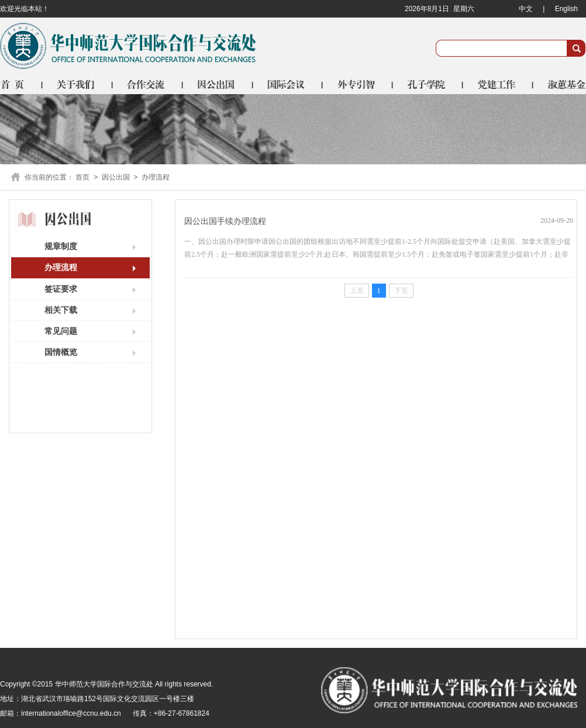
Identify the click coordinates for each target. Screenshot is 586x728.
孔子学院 (429, 84)
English (566, 9)
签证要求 (61, 289)
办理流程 (156, 177)
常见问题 (61, 331)
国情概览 (61, 352)
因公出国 (218, 84)
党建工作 (499, 84)
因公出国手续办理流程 (225, 221)
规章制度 (61, 246)
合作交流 (148, 84)
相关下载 (61, 310)
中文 (526, 9)
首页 (21, 84)
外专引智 (359, 84)
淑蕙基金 (560, 84)
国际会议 (288, 84)
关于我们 (78, 84)
